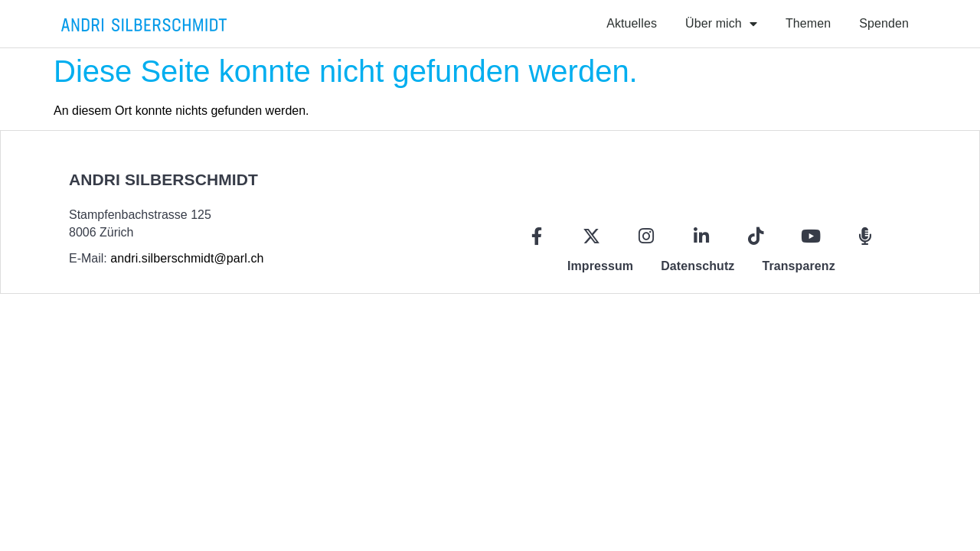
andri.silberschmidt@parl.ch (187, 258)
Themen (808, 23)
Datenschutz (697, 266)
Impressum (600, 266)
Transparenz (798, 266)
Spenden (884, 23)
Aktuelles (632, 23)
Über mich (721, 24)
